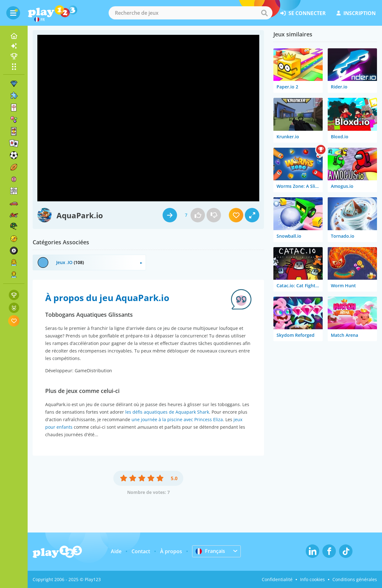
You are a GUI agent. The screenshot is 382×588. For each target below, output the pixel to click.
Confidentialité (277, 579)
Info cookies (312, 579)
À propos (171, 551)
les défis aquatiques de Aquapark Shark (167, 412)
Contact (141, 551)
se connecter (303, 13)
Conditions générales (355, 579)
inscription (356, 13)
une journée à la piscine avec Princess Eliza (177, 419)
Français (210, 551)
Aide (116, 551)
